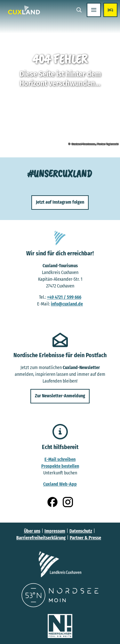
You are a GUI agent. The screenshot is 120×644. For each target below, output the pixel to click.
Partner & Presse (85, 538)
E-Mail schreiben (60, 459)
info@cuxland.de (67, 304)
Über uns (32, 531)
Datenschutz (81, 531)
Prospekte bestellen (60, 466)
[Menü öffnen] (94, 10)
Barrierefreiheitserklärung (41, 538)
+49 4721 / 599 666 (64, 297)
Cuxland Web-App (60, 484)
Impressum (55, 531)
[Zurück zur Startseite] (24, 10)
